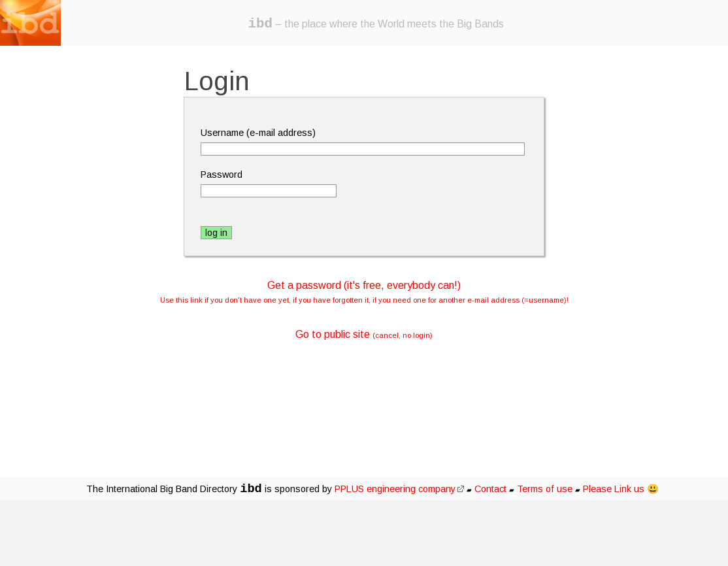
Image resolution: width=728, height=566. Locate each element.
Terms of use (545, 489)
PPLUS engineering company (399, 489)
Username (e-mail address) (258, 133)
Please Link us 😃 (621, 489)
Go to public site (364, 334)
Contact (490, 489)
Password (222, 175)
